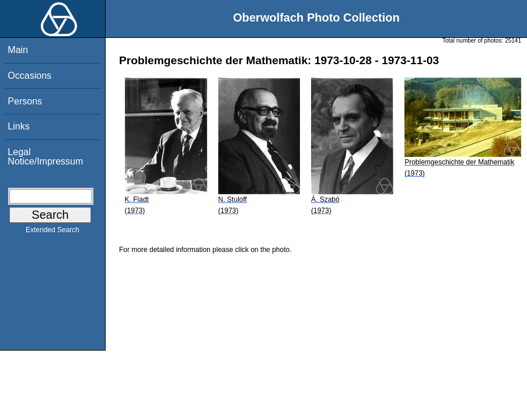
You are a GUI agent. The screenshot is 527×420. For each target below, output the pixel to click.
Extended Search (53, 232)
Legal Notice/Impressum (45, 157)
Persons (25, 101)
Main (18, 50)
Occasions (29, 76)
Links (18, 126)
